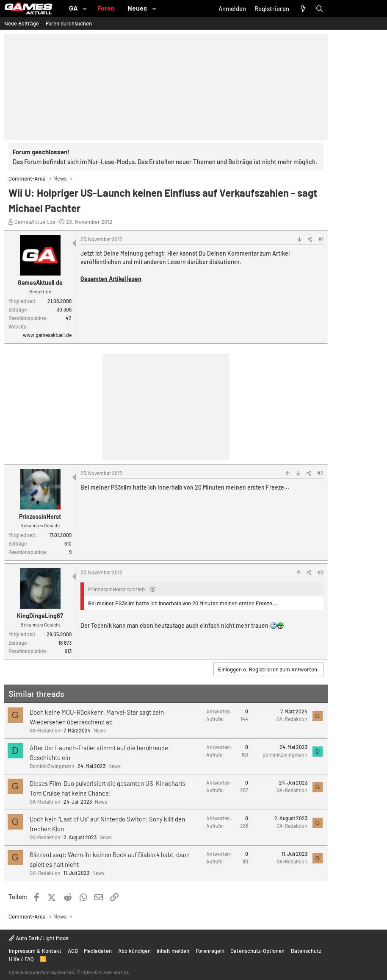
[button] (85, 8)
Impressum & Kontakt (35, 951)
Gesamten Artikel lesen (111, 279)
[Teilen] (310, 239)
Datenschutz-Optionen (257, 951)
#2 (320, 473)
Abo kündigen (134, 951)
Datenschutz (306, 951)
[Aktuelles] (303, 8)
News (100, 730)
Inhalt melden (173, 951)
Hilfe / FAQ (21, 959)
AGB (73, 951)
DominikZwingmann (52, 766)
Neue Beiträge (22, 23)
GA (73, 8)
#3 (321, 572)
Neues (137, 8)
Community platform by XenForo (69, 972)
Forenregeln (210, 951)
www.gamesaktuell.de (47, 335)
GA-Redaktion (45, 730)
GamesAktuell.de (35, 222)
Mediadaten (98, 951)
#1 (321, 239)
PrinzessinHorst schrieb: (117, 589)
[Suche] (319, 8)
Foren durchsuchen (69, 23)
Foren (106, 8)
